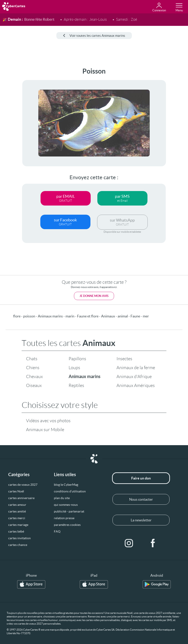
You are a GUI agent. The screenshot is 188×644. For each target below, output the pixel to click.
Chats (32, 359)
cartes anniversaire (21, 498)
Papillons (77, 359)
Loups (74, 368)
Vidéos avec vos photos (48, 421)
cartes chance (18, 545)
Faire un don (141, 478)
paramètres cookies (67, 525)
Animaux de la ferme (136, 368)
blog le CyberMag (66, 485)
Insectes (124, 359)
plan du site (62, 498)
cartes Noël (16, 491)
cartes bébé (16, 531)
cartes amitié (17, 511)
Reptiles (76, 385)
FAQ (57, 531)
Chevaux (34, 377)
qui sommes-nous (66, 505)
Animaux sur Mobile (45, 430)
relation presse (64, 518)
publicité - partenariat (69, 511)
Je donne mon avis (94, 296)
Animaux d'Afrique (134, 377)
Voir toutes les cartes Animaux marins (94, 36)
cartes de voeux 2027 (23, 485)
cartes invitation (19, 538)
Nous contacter (141, 499)
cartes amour (17, 505)
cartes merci (17, 518)
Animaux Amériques (136, 385)
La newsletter (141, 520)
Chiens (33, 368)
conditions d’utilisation (70, 491)
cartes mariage (18, 525)
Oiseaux (34, 385)
